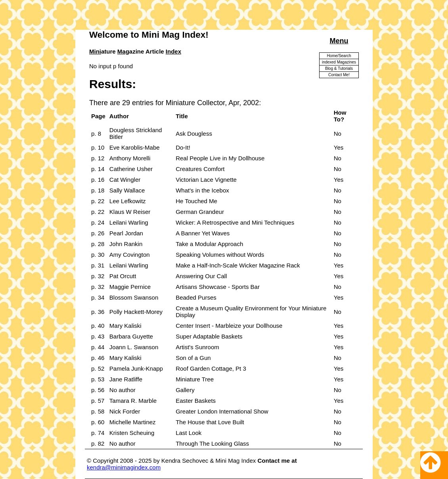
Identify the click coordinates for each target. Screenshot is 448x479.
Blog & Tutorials (339, 68)
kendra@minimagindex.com (124, 467)
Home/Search (339, 56)
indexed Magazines (339, 62)
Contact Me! (339, 75)
